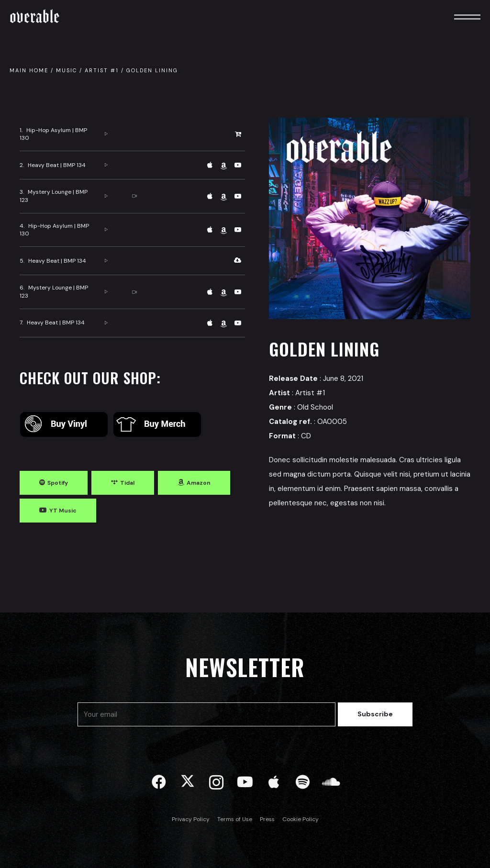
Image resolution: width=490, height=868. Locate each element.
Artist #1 (102, 70)
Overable (35, 17)
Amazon (199, 483)
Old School (315, 407)
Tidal (127, 483)
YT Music (63, 511)
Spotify (58, 483)
